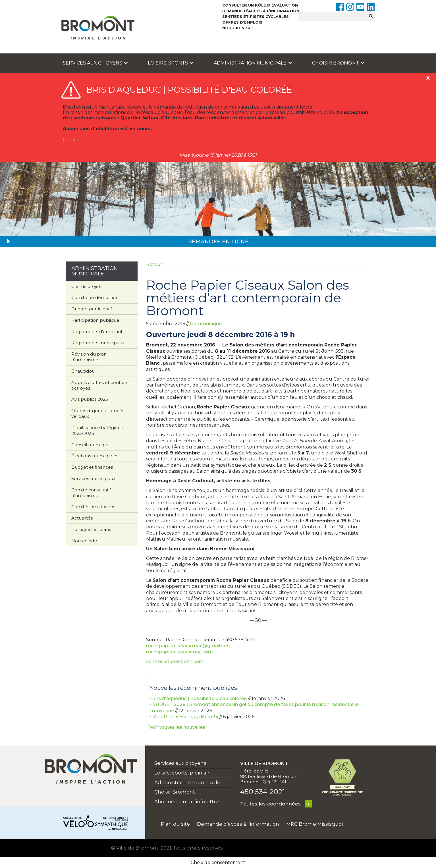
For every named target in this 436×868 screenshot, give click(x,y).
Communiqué (206, 324)
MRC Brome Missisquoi (314, 824)
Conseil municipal (90, 445)
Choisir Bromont (338, 63)
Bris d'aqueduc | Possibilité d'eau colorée (199, 698)
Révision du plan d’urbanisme (89, 357)
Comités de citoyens (93, 507)
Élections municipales (95, 456)
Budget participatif (92, 309)
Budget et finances (92, 467)
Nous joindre (238, 28)
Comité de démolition (95, 297)
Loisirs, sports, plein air (182, 773)
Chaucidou (83, 371)
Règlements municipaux (98, 343)
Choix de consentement (218, 862)
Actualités (82, 518)
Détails (71, 140)
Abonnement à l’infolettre (187, 801)
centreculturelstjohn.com (175, 662)
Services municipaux (93, 478)
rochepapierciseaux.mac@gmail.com (189, 646)
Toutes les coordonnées (270, 804)
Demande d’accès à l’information (261, 11)
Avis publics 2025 (90, 399)
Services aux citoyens (95, 63)
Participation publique (95, 320)
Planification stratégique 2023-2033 (97, 430)
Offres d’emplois (242, 22)
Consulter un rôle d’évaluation (260, 5)
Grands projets (87, 286)
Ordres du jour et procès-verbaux (99, 413)
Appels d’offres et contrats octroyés (100, 385)
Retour (154, 264)
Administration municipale (253, 63)
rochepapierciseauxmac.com (179, 652)
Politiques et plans (91, 529)
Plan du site (175, 824)
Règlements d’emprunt (97, 332)
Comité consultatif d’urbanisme (91, 493)
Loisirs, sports (171, 63)
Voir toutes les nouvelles (177, 727)
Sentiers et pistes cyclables (256, 16)
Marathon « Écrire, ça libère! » (185, 717)
